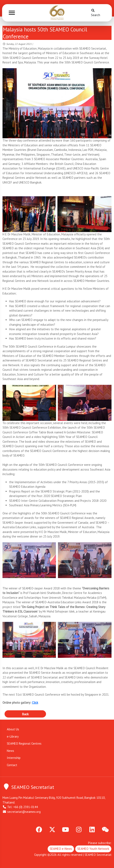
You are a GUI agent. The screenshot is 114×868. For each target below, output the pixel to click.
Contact (12, 765)
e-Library (13, 736)
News (10, 751)
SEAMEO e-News (61, 849)
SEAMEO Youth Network (93, 849)
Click (35, 703)
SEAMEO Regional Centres (24, 743)
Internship (14, 758)
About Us (13, 729)
